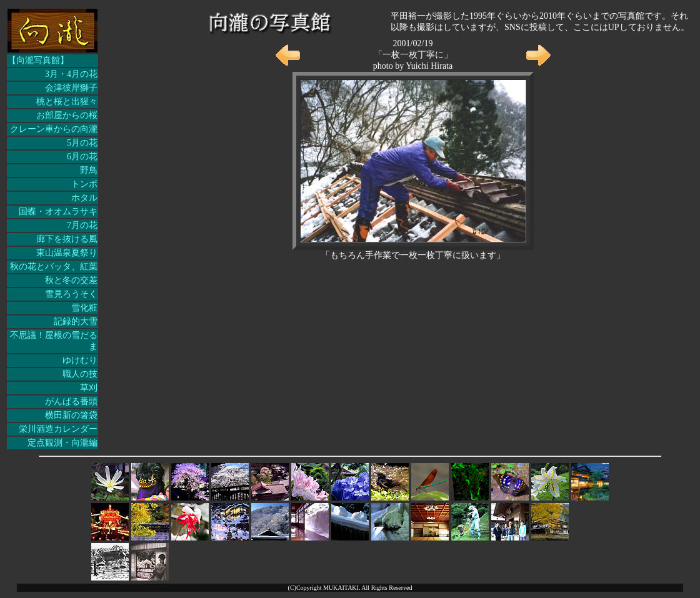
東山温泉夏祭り (67, 253)
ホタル (84, 198)
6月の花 (82, 157)
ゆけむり (80, 360)
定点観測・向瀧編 (62, 443)
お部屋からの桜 (67, 115)
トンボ (84, 184)
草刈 (89, 388)
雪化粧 (84, 308)
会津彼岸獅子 (71, 88)
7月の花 (82, 225)
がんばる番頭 (71, 401)
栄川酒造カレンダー (58, 429)
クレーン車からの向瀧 (54, 129)
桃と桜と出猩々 (67, 102)
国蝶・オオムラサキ (58, 212)
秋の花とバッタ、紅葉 (54, 267)
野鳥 (89, 170)
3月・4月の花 (71, 74)
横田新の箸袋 (71, 415)
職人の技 (80, 374)
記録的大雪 (76, 321)
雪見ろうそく (71, 294)
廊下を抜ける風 (67, 239)
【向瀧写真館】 (38, 60)
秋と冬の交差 (71, 280)
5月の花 (82, 143)
